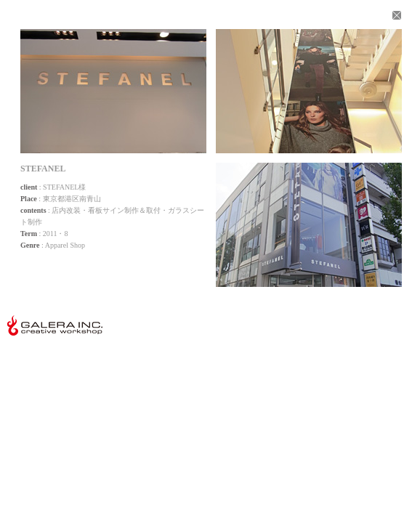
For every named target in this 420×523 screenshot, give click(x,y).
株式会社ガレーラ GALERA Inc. (55, 326)
